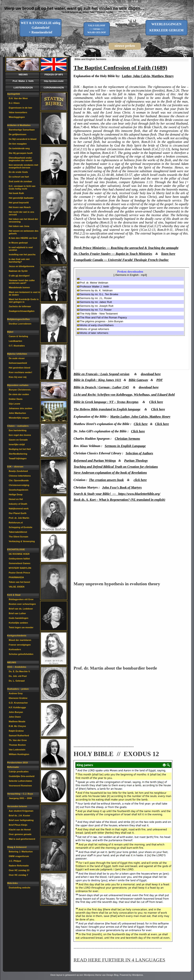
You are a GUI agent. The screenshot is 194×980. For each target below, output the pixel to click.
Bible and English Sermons (90, 59)
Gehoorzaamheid (18, 363)
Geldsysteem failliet (19, 559)
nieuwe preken (125, 46)
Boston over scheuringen (22, 604)
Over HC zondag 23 (19, 870)
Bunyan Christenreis (20, 390)
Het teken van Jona (19, 226)
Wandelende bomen (19, 287)
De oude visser (17, 358)
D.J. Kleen (14, 103)
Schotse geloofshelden (21, 654)
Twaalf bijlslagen (18, 458)
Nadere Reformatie (19, 866)
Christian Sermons (127, 439)
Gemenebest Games (20, 563)
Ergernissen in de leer (20, 108)
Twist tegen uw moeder (21, 627)
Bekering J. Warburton (21, 852)
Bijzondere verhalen (18, 385)
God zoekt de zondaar (20, 181)
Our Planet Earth (18, 513)
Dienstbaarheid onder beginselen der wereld (21, 159)
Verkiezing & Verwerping (22, 541)
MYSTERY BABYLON (20, 568)
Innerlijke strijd (17, 444)
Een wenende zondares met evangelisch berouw (23, 166)
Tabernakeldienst (18, 532)
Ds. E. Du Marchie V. (19, 671)
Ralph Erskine (16, 731)
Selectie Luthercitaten (20, 781)
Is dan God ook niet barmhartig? (19, 260)
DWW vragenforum (19, 856)
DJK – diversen (15, 467)
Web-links (12, 883)
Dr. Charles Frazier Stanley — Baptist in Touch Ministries (113, 254)
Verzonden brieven (17, 806)
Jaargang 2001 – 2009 (20, 798)
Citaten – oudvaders (18, 426)
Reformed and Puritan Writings (95, 461)
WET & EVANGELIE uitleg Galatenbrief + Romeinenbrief (40, 28)
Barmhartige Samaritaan (22, 130)
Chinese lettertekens (20, 476)
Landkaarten (15, 341)
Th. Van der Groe (18, 740)
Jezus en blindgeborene (21, 266)
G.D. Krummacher (18, 703)
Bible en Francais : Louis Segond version (101, 374)
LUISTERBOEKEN (23, 88)
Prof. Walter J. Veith (23, 81)
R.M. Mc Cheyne (17, 726)
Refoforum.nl (16, 523)
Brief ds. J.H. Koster (19, 816)
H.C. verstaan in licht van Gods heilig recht (22, 187)
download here (151, 374)
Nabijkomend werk (19, 509)
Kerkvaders (15, 649)
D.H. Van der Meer (18, 98)
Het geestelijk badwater (21, 198)
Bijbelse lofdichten (17, 354)
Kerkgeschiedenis (17, 636)
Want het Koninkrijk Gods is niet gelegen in (24, 301)
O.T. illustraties (17, 346)
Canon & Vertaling (18, 336)
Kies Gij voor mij (18, 377)
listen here (168, 254)
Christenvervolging (19, 485)
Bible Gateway (138, 380)
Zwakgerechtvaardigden (22, 311)
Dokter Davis (16, 399)
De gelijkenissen (18, 134)
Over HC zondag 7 (18, 875)
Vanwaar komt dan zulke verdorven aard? (22, 282)
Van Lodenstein (17, 750)
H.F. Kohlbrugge (17, 707)
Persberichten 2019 (17, 763)
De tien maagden (18, 144)
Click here (141, 424)
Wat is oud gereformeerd (22, 839)
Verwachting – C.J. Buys (20, 794)
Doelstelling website (20, 888)
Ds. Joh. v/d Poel (18, 676)
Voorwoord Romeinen (20, 786)
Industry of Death (18, 504)
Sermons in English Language (125, 446)
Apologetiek (14, 94)
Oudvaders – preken (18, 689)
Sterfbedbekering (18, 454)
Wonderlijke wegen (19, 418)
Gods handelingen (19, 618)
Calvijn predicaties (19, 772)
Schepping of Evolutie (21, 527)
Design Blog (112, 975)
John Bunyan (16, 712)
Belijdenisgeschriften (18, 319)
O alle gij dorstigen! (19, 276)
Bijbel (10, 332)
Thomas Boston (17, 745)
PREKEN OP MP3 (54, 75)
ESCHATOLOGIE (16, 549)
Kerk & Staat (14, 595)
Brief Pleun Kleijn (18, 825)
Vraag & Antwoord (17, 847)
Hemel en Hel (16, 499)
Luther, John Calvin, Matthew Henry (148, 76)
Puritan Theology (136, 461)
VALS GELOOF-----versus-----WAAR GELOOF (97, 29)
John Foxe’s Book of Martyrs (122, 487)
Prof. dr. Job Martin (19, 518)
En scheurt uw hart (19, 177)
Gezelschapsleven (18, 490)
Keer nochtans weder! (20, 372)
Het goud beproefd (19, 203)
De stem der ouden (19, 394)
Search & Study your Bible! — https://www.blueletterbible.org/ (117, 494)
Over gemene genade (20, 834)
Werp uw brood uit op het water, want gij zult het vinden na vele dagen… (74, 8)
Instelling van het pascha (22, 254)
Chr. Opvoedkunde (19, 480)
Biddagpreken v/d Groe (21, 599)
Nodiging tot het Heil (20, 449)
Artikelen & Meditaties (19, 125)
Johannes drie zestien (20, 408)
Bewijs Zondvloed (18, 471)
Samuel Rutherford (19, 736)
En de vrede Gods (18, 172)
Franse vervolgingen (20, 645)
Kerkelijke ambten (18, 623)
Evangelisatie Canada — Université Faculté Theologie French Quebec (121, 260)
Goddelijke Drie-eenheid (22, 776)
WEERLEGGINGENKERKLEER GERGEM (166, 27)
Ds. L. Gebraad (17, 681)
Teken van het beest (19, 582)
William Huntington (19, 754)
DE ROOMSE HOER (19, 554)
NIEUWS (23, 75)
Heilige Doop (16, 494)
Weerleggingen (17, 117)
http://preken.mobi (54, 81)
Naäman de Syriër (18, 271)
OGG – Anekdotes (17, 667)
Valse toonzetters (18, 112)
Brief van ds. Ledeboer (21, 609)
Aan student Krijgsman (21, 811)
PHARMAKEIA (16, 577)
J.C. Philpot (15, 861)
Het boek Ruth (16, 193)
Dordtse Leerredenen (20, 324)
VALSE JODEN (17, 587)
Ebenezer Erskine (18, 698)
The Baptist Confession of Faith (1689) (120, 68)
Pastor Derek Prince (19, 573)
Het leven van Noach (20, 207)
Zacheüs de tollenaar (20, 306)
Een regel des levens (20, 435)
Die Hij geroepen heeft (21, 153)
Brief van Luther (17, 613)
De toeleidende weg (19, 148)
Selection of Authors (139, 453)
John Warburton (17, 413)
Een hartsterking (18, 430)
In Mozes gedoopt (18, 243)
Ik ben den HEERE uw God (23, 238)
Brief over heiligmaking (21, 820)
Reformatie (13, 767)
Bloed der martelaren (20, 640)
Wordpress (137, 975)
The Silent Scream (18, 537)
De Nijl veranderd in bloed (23, 139)
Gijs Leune (14, 404)
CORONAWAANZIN (54, 88)
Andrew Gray (16, 693)
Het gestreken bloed (19, 368)
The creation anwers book (106, 480)
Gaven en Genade (18, 440)
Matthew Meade (17, 721)
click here (140, 480)
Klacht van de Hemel (20, 830)
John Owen (15, 717)
